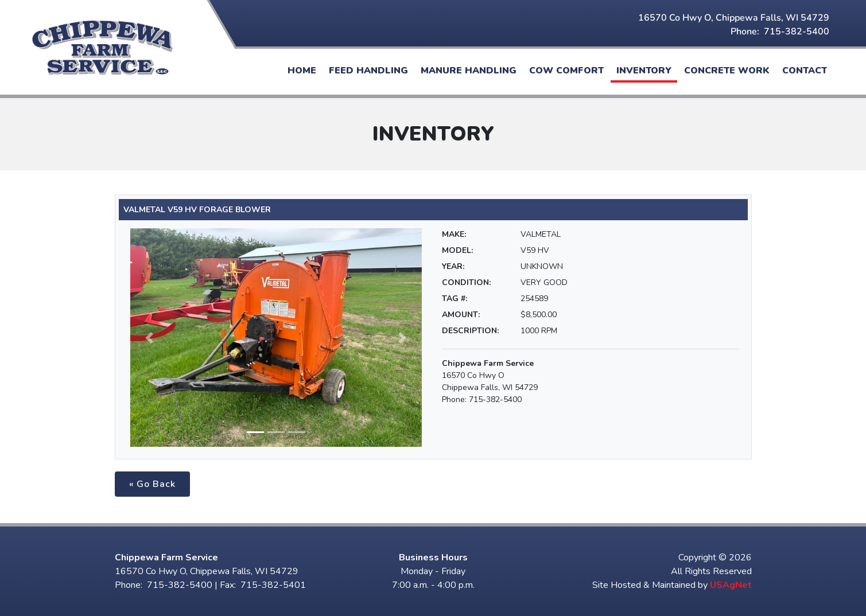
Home (302, 71)
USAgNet (731, 585)
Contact (805, 71)
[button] (150, 338)
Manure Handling (469, 71)
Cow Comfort (566, 71)
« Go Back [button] (152, 484)
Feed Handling (368, 71)
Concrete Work (727, 71)
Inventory (644, 71)
